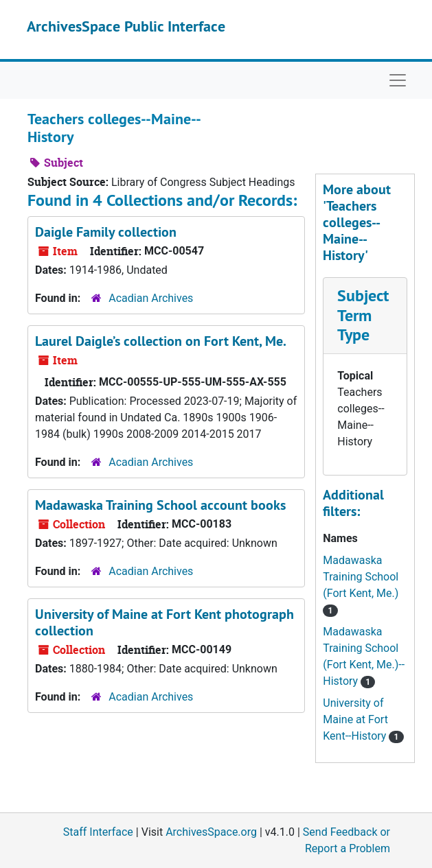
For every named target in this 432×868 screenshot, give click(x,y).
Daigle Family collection (106, 232)
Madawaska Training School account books (160, 505)
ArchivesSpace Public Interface (126, 26)
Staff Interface (98, 832)
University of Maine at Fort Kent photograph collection (164, 622)
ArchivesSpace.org (211, 832)
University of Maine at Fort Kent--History (356, 719)
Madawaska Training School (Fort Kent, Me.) (361, 577)
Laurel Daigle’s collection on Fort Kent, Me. (161, 341)
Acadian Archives (151, 298)
